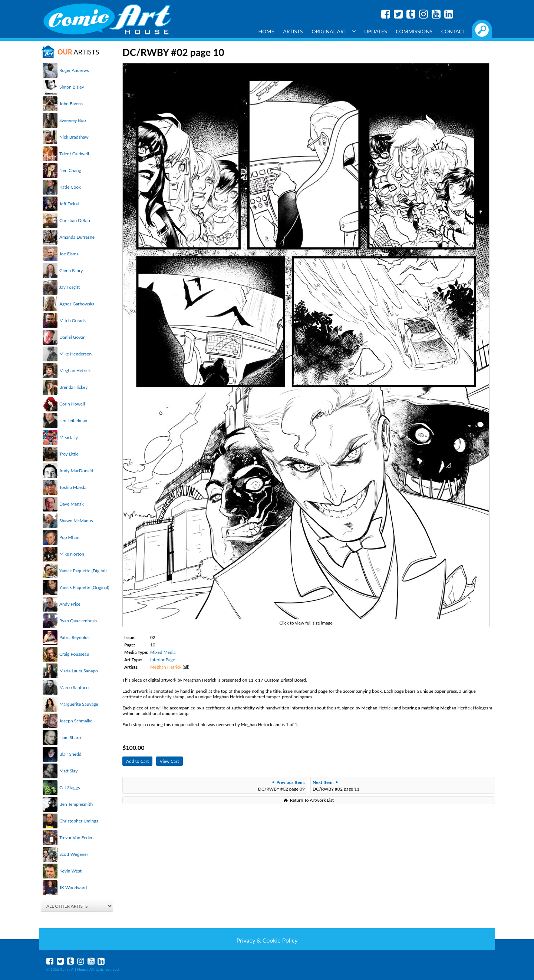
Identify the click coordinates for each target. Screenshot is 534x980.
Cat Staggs (70, 787)
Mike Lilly (69, 437)
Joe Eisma (69, 254)
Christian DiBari (75, 220)
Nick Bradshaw (74, 137)
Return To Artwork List (312, 800)
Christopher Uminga (79, 821)
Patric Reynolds (74, 637)
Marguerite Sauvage (79, 704)
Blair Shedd (70, 754)
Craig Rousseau (74, 654)
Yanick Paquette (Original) (84, 587)
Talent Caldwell (74, 154)
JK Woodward (73, 888)
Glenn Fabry (71, 270)
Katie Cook (70, 187)
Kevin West (70, 871)
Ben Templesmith (76, 804)
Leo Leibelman (73, 421)
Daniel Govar (72, 337)
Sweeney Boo (72, 120)
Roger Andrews (74, 70)
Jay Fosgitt (70, 287)
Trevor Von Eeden (76, 837)
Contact (453, 31)
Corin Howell (72, 404)
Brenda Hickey (73, 387)
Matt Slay (68, 771)
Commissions (414, 31)
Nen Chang (70, 170)
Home (266, 31)
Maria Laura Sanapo (79, 671)
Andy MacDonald (76, 471)
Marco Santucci (74, 687)
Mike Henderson (75, 354)
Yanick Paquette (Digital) (83, 571)
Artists (293, 31)
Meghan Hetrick (75, 370)
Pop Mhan (69, 537)
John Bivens (71, 104)
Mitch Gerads (72, 320)
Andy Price (70, 604)
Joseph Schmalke (76, 721)
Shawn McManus (76, 521)
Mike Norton (72, 554)
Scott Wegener (74, 854)
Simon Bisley (72, 87)
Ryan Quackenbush (78, 621)
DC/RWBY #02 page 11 (336, 786)
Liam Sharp (70, 737)
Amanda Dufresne (77, 237)
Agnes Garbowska (77, 304)
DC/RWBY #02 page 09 (281, 786)
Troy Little (69, 454)
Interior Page (163, 660)
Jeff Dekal (69, 204)
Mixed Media (163, 652)
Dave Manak (72, 504)
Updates (376, 31)
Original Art (333, 31)
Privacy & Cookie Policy (267, 940)
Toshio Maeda (73, 487)
